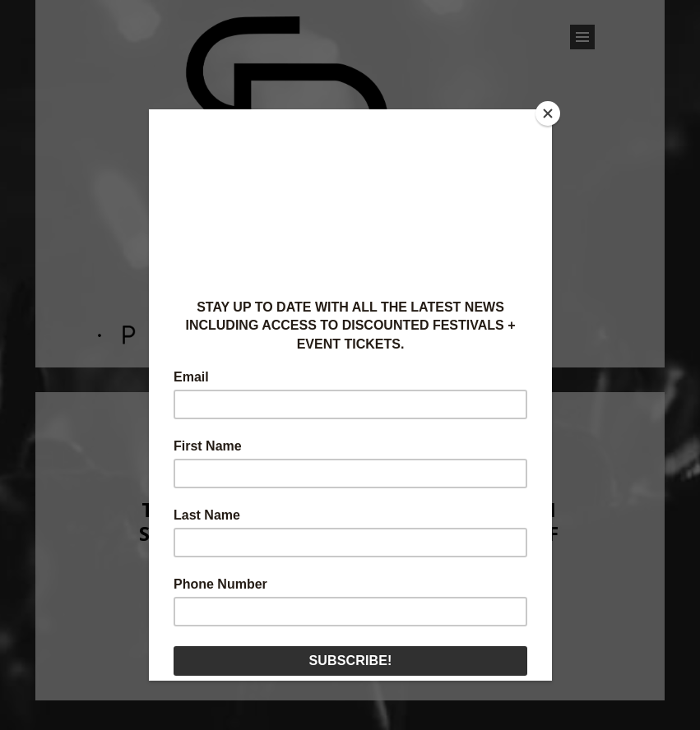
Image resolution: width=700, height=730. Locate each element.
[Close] (548, 113)
